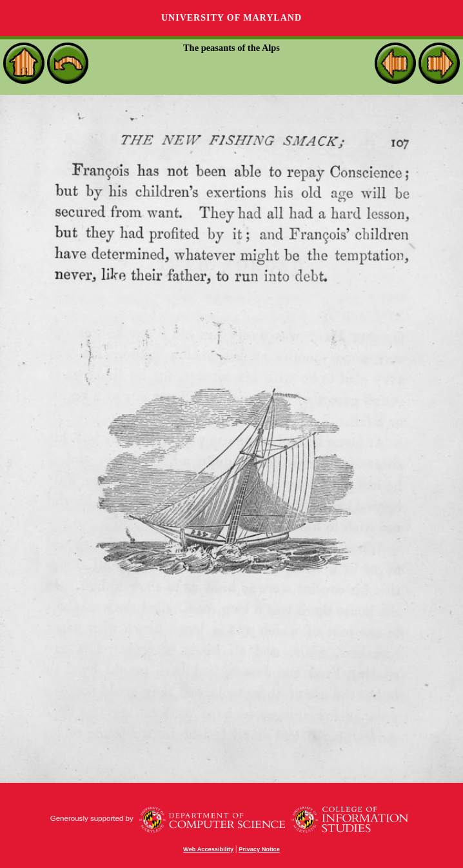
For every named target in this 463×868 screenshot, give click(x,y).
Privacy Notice (259, 849)
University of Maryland (231, 18)
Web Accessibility (208, 849)
